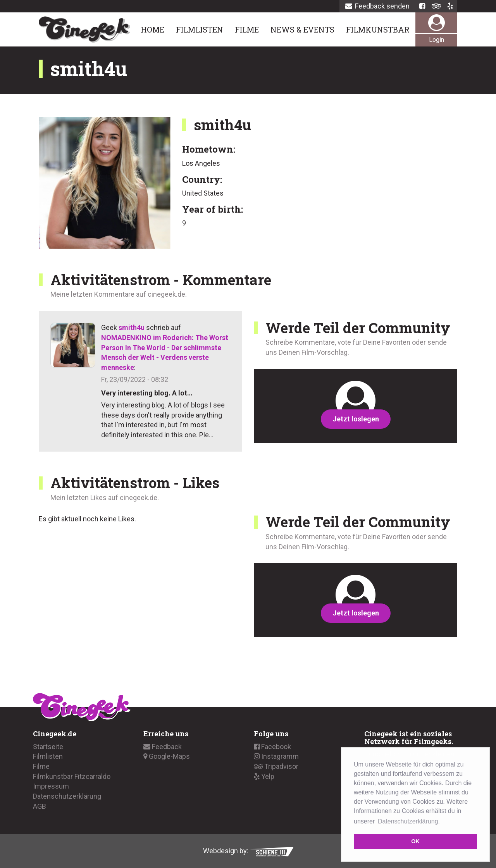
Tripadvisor (276, 766)
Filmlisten (200, 29)
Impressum (51, 786)
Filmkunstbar (378, 29)
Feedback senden (377, 6)
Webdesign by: (248, 851)
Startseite (48, 747)
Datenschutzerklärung (67, 796)
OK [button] (415, 841)
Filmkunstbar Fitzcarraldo (72, 776)
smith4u (132, 327)
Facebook (272, 747)
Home (152, 29)
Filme (247, 29)
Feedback (163, 747)
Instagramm (276, 756)
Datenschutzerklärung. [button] (409, 821)
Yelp (264, 776)
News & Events (302, 29)
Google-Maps (167, 756)
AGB (40, 806)
